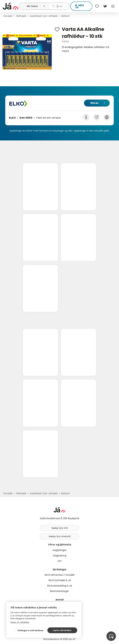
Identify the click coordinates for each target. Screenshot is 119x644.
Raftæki (21, 16)
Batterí (66, 16)
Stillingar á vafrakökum (31, 630)
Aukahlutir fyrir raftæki (44, 16)
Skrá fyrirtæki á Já (60, 580)
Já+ (60, 561)
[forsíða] (11, 6)
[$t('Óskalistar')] (97, 6)
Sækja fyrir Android (59, 536)
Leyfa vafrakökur (62, 630)
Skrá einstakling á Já (59, 586)
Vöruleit (8, 16)
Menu (113, 6)
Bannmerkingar (59, 591)
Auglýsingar (60, 550)
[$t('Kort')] (105, 6)
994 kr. (95, 103)
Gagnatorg (60, 556)
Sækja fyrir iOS (60, 528)
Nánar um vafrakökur (20, 622)
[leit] (59, 6)
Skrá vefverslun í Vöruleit (60, 575)
